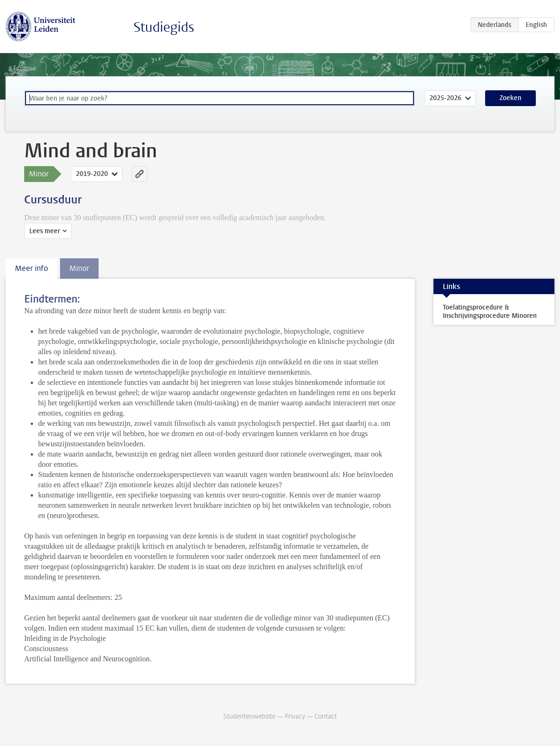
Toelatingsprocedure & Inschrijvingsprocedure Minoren (490, 312)
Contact (326, 716)
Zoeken (510, 98)
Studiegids (164, 27)
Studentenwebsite (249, 716)
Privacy (295, 716)
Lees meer (45, 231)
